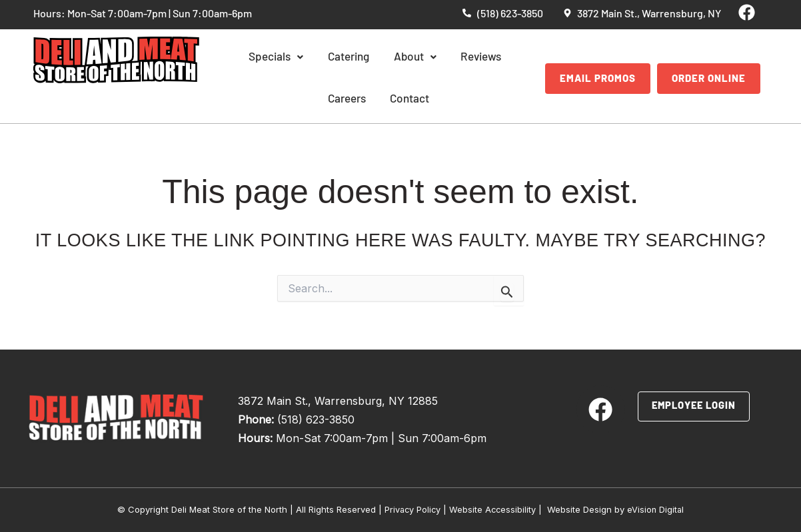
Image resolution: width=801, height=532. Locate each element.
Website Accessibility (493, 509)
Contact (378, 100)
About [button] (385, 58)
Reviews (442, 58)
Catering (325, 58)
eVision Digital (657, 509)
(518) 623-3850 (316, 419)
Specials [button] (259, 58)
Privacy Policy (411, 509)
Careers (498, 58)
